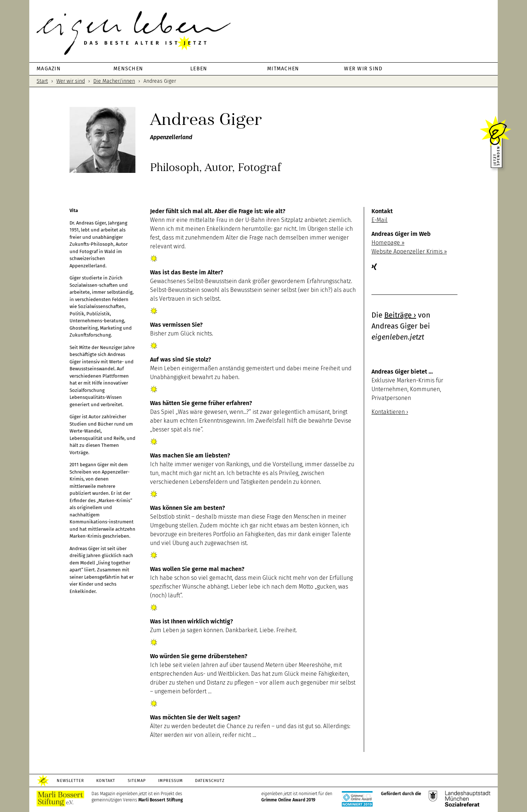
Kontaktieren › (390, 412)
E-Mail (380, 220)
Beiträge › (400, 315)
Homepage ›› (388, 243)
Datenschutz (211, 781)
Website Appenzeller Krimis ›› (409, 251)
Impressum (171, 781)
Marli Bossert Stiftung (161, 800)
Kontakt (106, 781)
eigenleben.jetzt (263, 33)
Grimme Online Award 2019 (288, 800)
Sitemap (137, 781)
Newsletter (70, 781)
